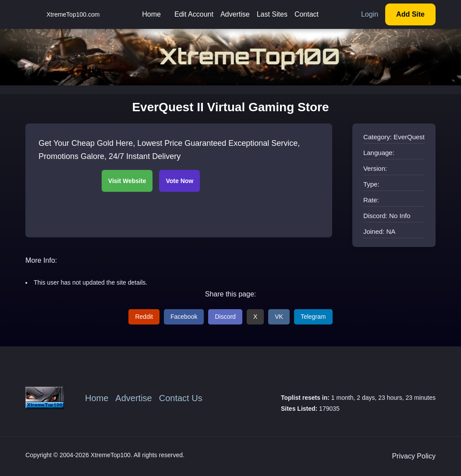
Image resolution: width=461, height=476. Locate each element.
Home (151, 14)
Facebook (184, 317)
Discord (225, 317)
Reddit (144, 317)
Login (370, 14)
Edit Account (194, 14)
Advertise (235, 14)
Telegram (313, 317)
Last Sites (272, 14)
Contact (307, 14)
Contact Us (181, 398)
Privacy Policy (414, 456)
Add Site (410, 14)
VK (279, 317)
